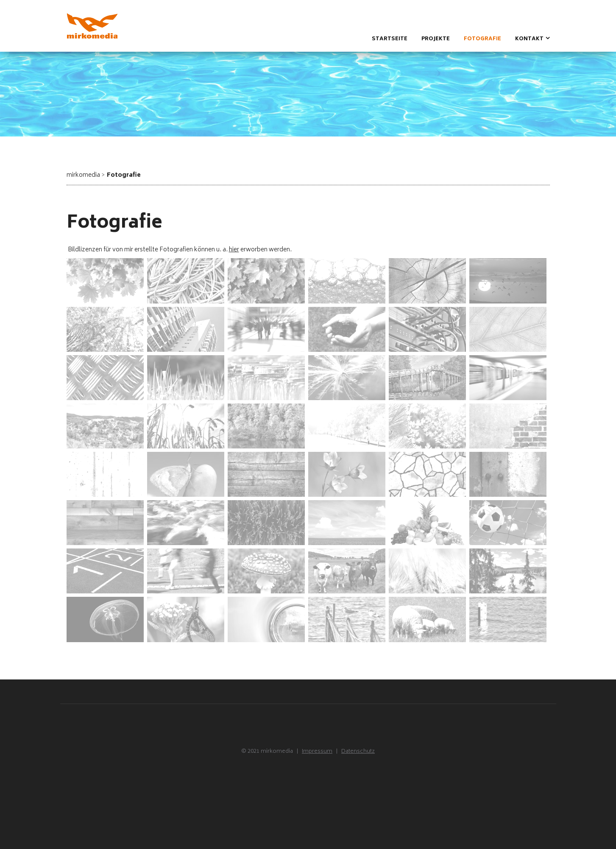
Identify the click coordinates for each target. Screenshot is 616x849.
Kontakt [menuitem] (529, 39)
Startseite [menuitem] (390, 39)
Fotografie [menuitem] (482, 39)
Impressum (317, 752)
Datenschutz (358, 752)
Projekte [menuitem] (436, 39)
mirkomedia (83, 175)
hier (234, 250)
